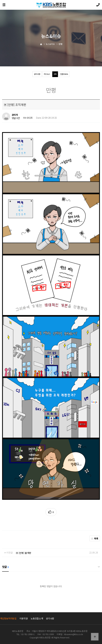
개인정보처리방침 (8, 618)
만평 (55, 74)
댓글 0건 (16, 118)
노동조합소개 (37, 618)
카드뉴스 (47, 74)
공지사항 (36, 74)
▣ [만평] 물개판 (23, 553)
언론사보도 (65, 74)
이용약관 (24, 618)
